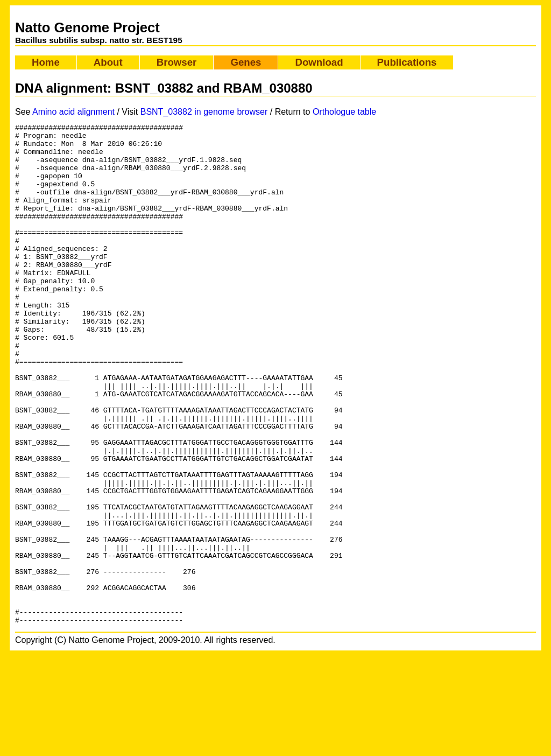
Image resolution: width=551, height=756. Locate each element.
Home (46, 62)
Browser (177, 62)
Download (319, 62)
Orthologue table (344, 112)
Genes (246, 62)
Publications (407, 62)
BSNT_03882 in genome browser (204, 112)
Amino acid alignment (73, 112)
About (108, 62)
